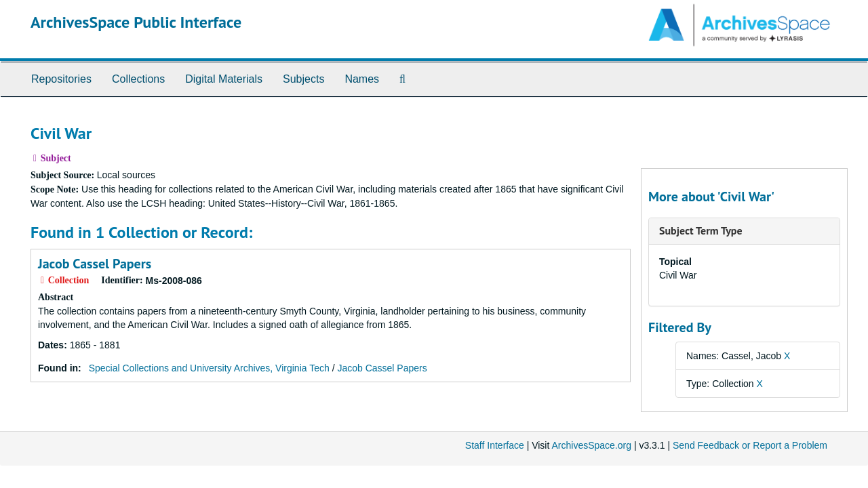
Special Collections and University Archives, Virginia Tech (209, 368)
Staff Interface (495, 445)
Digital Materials (224, 79)
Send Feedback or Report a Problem (750, 445)
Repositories (61, 79)
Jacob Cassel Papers (95, 264)
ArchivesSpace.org (591, 445)
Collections (138, 79)
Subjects (303, 79)
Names (362, 79)
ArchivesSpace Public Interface (136, 22)
